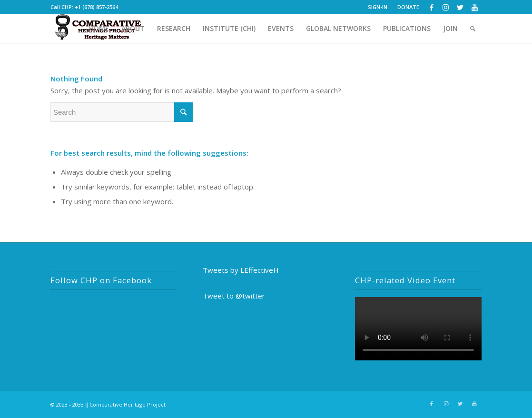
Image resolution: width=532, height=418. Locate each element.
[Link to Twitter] (460, 7)
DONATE (408, 7)
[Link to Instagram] (446, 7)
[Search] (473, 29)
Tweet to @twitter (234, 296)
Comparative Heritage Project (128, 404)
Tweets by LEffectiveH (241, 270)
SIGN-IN (378, 7)
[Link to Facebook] (431, 7)
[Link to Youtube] (474, 7)
